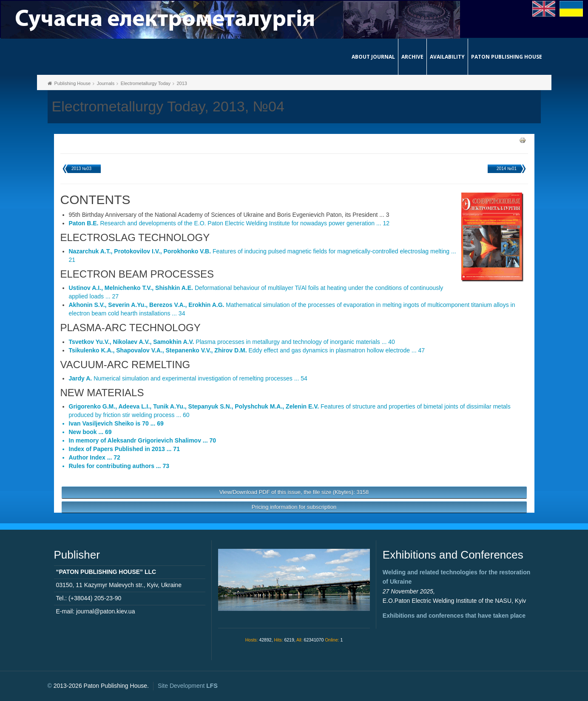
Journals (106, 83)
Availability (447, 57)
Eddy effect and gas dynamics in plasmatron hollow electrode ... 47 (247, 350)
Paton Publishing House (507, 57)
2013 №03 (81, 169)
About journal (373, 57)
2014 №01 (507, 169)
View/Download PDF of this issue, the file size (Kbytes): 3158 (294, 492)
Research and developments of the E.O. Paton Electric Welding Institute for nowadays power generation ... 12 (229, 223)
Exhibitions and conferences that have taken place (454, 616)
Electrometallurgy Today (146, 83)
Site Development (188, 686)
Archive (412, 57)
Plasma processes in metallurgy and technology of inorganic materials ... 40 (232, 342)
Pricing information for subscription (294, 507)
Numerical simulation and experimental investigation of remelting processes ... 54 (188, 378)
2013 (182, 83)
